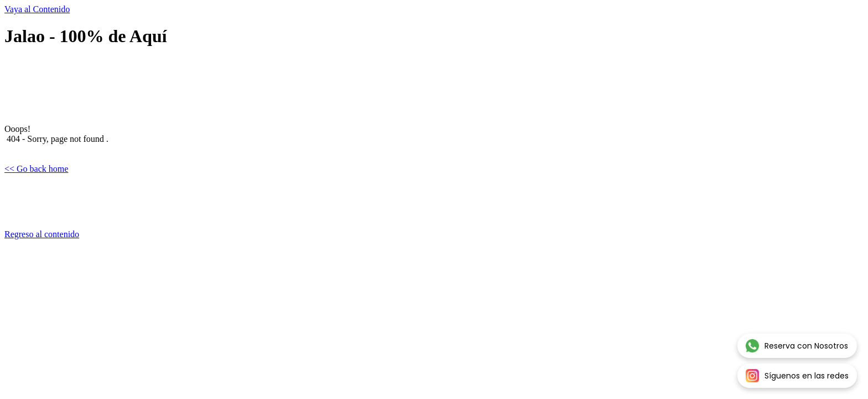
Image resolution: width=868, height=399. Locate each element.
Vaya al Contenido (37, 9)
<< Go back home (36, 169)
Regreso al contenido (42, 234)
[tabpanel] (434, 144)
